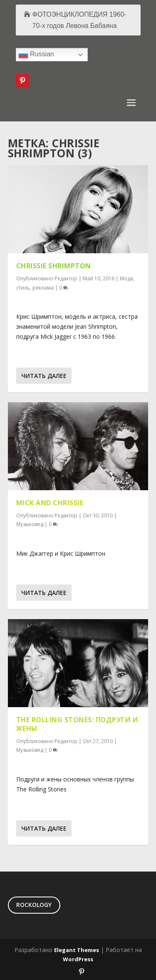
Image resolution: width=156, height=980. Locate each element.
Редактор (66, 278)
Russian (36, 55)
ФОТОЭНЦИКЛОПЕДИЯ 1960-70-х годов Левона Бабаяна (79, 20)
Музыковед (30, 524)
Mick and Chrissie (50, 503)
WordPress (78, 959)
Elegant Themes (77, 950)
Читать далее (44, 376)
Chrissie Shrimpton (54, 266)
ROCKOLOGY (34, 905)
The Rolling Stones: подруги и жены (77, 724)
